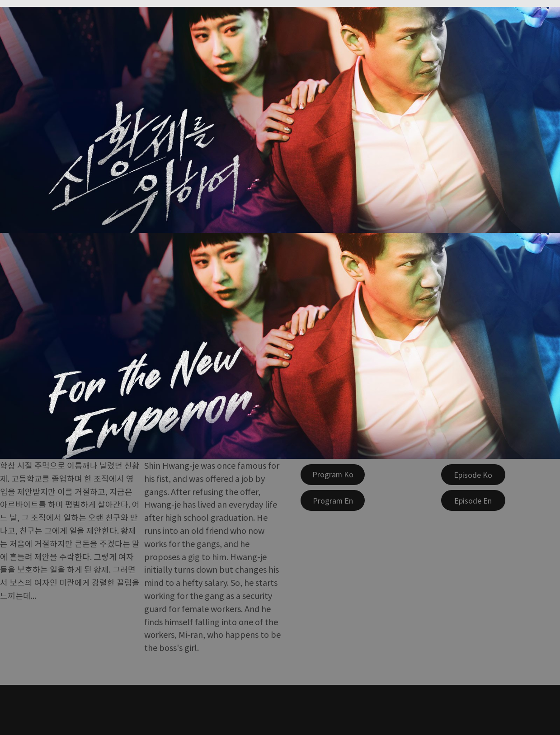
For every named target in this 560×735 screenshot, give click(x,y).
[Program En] (333, 500)
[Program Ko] (333, 475)
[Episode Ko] (473, 475)
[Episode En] (473, 500)
